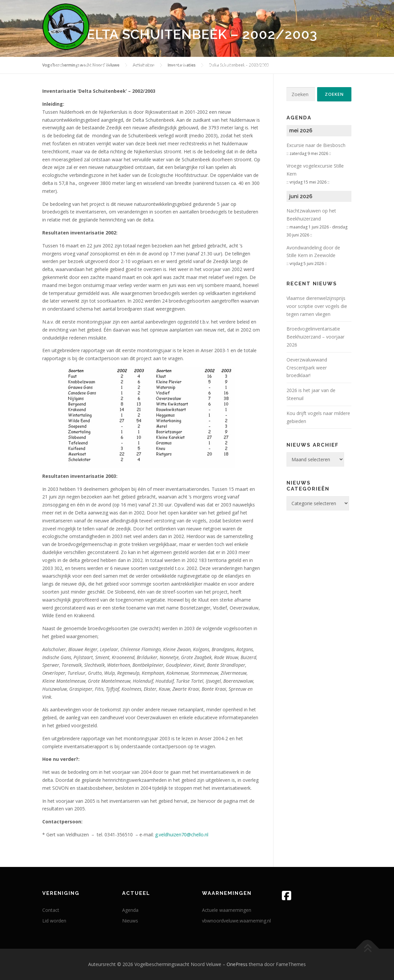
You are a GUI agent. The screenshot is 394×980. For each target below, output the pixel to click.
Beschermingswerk (269, 66)
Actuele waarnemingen (227, 910)
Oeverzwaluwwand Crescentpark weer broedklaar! (307, 368)
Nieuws (130, 921)
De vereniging (93, 66)
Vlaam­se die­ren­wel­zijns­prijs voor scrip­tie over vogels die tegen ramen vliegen (317, 306)
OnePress (237, 964)
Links (345, 66)
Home (57, 66)
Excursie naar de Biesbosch (316, 145)
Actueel (316, 66)
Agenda (130, 910)
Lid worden (54, 921)
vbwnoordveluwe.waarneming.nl (236, 921)
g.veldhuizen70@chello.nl (182, 835)
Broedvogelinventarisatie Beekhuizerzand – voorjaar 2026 (315, 337)
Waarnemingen (141, 66)
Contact (51, 910)
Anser (180, 66)
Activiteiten (215, 66)
